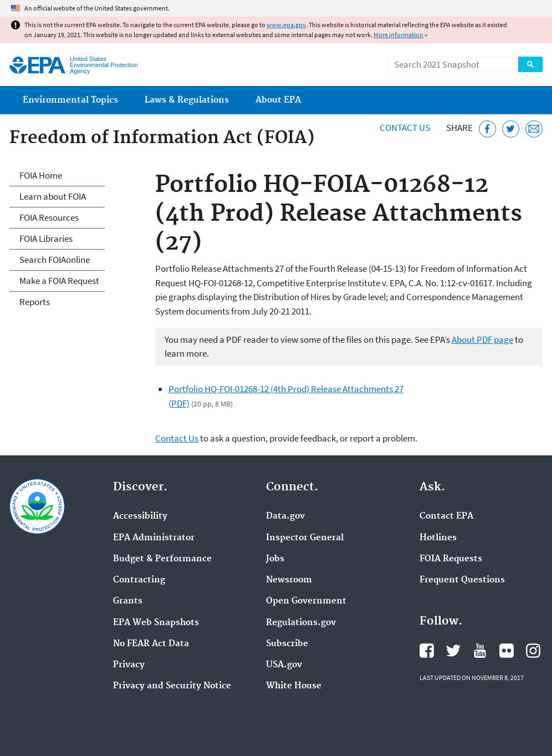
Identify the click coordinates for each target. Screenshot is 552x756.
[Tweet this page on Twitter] (511, 129)
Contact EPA (446, 516)
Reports (35, 302)
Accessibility (140, 516)
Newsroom (289, 580)
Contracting (139, 580)
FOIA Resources (49, 217)
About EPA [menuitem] (278, 100)
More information (398, 35)
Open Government (306, 601)
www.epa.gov (286, 25)
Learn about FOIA (53, 196)
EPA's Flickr (507, 651)
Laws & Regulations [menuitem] (187, 100)
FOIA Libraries (46, 239)
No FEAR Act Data (151, 644)
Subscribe (287, 644)
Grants (128, 601)
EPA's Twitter (453, 651)
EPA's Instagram (533, 651)
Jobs (275, 559)
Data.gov (285, 516)
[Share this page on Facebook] (487, 129)
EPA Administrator (154, 538)
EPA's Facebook (427, 651)
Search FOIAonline (55, 260)
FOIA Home (41, 175)
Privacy (129, 665)
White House (294, 686)
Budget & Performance (162, 559)
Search (530, 64)
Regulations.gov (301, 623)
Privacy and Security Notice (172, 686)
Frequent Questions (462, 580)
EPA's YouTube (480, 651)
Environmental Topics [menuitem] (70, 100)
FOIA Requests (451, 559)
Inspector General (305, 538)
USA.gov (284, 665)
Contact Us (405, 128)
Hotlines (438, 538)
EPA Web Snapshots (156, 623)
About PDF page (482, 339)
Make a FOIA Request (59, 281)
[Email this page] (534, 129)
